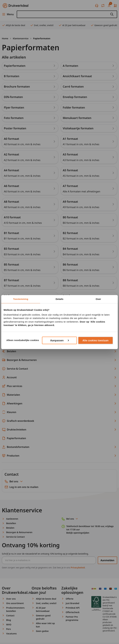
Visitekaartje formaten (78, 128)
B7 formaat (11, 280)
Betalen (59, 351)
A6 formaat (11, 186)
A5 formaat (70, 170)
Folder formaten (74, 107)
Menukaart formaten (77, 118)
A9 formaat (70, 202)
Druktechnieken (59, 430)
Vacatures (11, 634)
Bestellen (59, 343)
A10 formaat (12, 217)
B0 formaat (70, 217)
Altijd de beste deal (13, 25)
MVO (9, 625)
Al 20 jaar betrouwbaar (72, 25)
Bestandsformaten (59, 447)
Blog (9, 620)
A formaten (71, 66)
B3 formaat (11, 249)
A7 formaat (70, 186)
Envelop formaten (75, 97)
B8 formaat (70, 280)
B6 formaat (70, 264)
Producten (59, 456)
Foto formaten (14, 118)
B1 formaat (11, 233)
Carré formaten (73, 86)
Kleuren (59, 412)
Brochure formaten (17, 86)
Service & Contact (59, 369)
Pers (9, 629)
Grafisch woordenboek (59, 421)
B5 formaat (11, 264)
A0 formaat (11, 139)
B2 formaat (70, 233)
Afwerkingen (59, 403)
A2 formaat (11, 154)
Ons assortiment (15, 603)
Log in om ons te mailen (21, 487)
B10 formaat (71, 296)
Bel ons (16, 481)
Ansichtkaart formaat (77, 76)
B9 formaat (11, 296)
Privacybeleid (78, 568)
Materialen (59, 395)
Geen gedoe (42, 631)
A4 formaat (11, 170)
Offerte (70, 599)
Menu (8, 14)
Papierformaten (15, 66)
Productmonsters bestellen (15, 609)
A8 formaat (11, 202)
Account (59, 377)
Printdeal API (73, 608)
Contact (10, 616)
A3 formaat (70, 154)
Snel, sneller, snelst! (42, 25)
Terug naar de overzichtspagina (23, 312)
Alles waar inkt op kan (45, 625)
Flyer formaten (14, 107)
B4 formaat (70, 249)
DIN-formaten (13, 97)
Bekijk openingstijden (78, 533)
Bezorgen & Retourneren (59, 360)
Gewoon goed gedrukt (104, 25)
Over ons (11, 599)
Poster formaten (15, 128)
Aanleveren (59, 334)
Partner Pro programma (72, 618)
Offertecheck (73, 612)
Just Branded (72, 603)
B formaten (12, 76)
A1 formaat (70, 139)
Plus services (59, 386)
